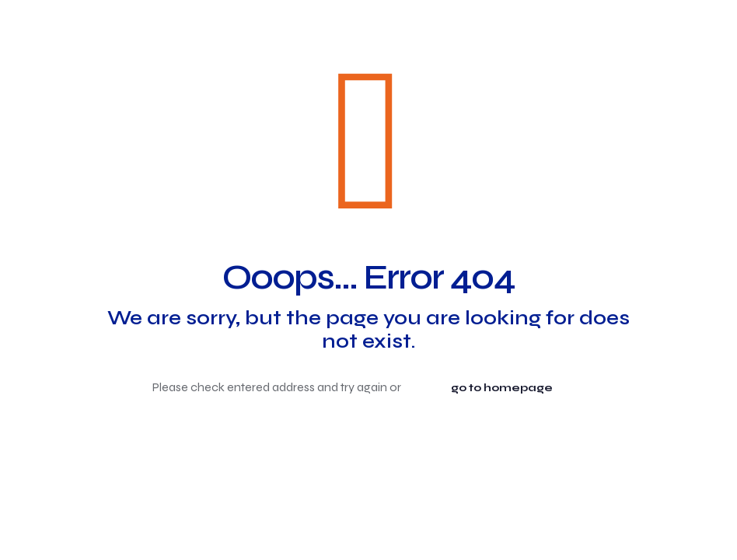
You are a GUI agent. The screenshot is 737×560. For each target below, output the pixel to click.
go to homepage (502, 388)
